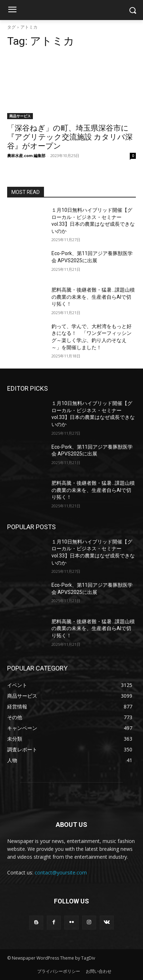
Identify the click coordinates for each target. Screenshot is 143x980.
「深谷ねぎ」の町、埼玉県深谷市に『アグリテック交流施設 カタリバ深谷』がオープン (70, 137)
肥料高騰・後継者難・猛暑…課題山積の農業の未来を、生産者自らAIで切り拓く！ (93, 297)
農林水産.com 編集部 (26, 155)
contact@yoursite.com (61, 872)
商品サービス (20, 116)
